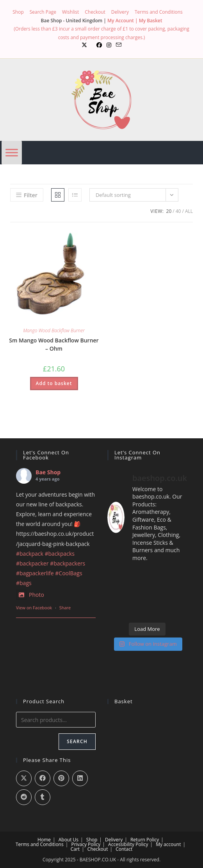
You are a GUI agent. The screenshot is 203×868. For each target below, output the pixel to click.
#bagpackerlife (35, 573)
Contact (124, 849)
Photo (30, 595)
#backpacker (32, 563)
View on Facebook (34, 608)
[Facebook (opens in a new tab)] (99, 45)
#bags (24, 583)
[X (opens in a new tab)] (84, 45)
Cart (75, 849)
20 (169, 211)
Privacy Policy (86, 844)
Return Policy (145, 840)
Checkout (95, 12)
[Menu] (12, 153)
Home (44, 840)
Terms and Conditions (159, 12)
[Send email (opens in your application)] (119, 45)
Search (77, 741)
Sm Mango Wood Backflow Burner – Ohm (54, 344)
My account (168, 844)
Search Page (43, 12)
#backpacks (60, 554)
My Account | (123, 21)
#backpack (30, 554)
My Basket (151, 21)
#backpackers (68, 563)
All (189, 211)
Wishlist (70, 12)
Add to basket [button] (54, 383)
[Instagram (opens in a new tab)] (109, 45)
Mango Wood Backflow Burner (54, 330)
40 (178, 211)
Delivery (120, 12)
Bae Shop (48, 472)
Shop (18, 12)
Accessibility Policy (128, 844)
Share (65, 608)
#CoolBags (69, 573)
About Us (69, 840)
